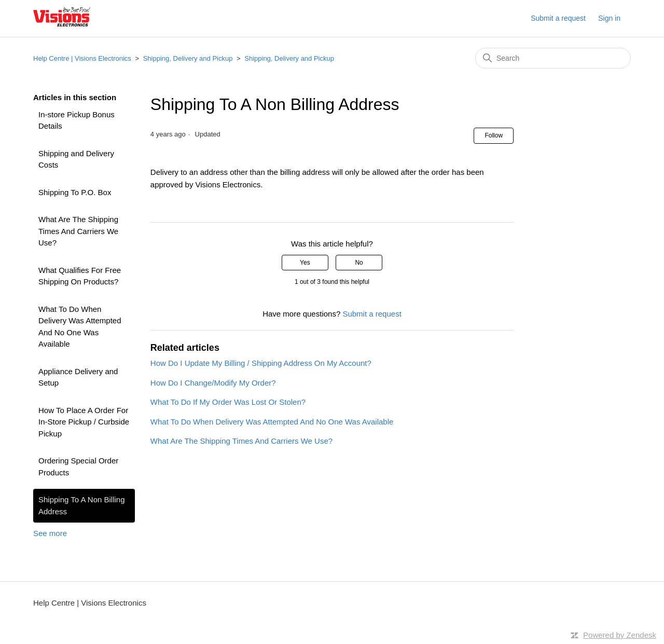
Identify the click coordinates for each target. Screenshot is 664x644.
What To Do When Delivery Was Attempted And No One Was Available (80, 327)
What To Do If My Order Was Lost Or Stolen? (228, 402)
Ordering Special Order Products (78, 467)
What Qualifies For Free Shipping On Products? (80, 276)
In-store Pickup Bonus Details (77, 120)
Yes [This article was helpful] (305, 263)
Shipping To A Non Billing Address (82, 505)
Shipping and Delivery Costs (76, 159)
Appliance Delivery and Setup (78, 377)
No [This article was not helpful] (359, 263)
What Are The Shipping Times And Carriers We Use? (78, 231)
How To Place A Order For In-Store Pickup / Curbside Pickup (84, 422)
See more (50, 533)
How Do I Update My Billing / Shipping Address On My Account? (261, 363)
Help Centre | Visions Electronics (82, 58)
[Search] (553, 58)
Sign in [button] (609, 18)
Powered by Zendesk (620, 635)
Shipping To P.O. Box (75, 192)
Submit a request (558, 18)
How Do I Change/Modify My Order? (213, 383)
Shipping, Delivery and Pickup (188, 58)
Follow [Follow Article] (494, 135)
